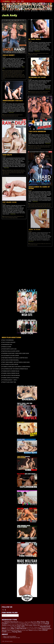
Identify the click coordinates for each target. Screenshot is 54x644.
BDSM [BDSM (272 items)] (20, 622)
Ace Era (31, 204)
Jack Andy (16, 74)
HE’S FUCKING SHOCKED (9, 342)
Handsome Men (5, 74)
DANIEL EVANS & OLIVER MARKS (11, 378)
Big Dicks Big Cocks (19, 71)
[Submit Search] (3, 615)
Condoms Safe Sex (48, 146)
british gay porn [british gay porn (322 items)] (25, 624)
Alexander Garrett (6, 115)
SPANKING (13, 77)
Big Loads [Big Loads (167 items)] (10, 624)
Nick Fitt (18, 76)
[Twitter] (3, 610)
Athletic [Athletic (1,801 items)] (7, 622)
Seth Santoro (5, 77)
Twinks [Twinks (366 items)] (40, 630)
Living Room (20, 74)
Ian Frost (9, 74)
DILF (8, 72)
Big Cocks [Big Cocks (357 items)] (28, 622)
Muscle (15, 76)
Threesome (17, 77)
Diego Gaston (5, 171)
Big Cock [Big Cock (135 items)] (24, 622)
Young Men (21, 77)
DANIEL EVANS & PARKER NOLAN (11, 373)
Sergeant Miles (19, 173)
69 (7, 71)
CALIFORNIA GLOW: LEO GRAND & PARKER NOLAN (15, 369)
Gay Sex (20, 73)
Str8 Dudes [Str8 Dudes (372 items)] (16, 630)
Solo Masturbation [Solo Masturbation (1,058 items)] (45, 629)
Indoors (12, 74)
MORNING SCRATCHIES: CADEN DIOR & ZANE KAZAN (16, 353)
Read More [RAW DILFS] (6, 168)
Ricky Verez (14, 173)
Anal (8, 71)
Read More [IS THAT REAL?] (37, 51)
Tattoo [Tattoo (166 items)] (27, 630)
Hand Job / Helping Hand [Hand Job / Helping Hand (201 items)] (34, 627)
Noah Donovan (38, 93)
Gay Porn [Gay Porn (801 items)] (13, 627)
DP (7, 73)
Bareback (5, 170)
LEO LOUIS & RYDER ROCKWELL (11, 360)
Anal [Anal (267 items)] (3, 622)
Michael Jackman (11, 76)
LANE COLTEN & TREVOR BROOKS (11, 375)
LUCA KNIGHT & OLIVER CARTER (11, 356)
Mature (7, 76)
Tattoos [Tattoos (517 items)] (31, 630)
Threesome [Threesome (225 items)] (35, 630)
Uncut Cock (16, 116)
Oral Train (23, 76)
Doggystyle (11, 72)
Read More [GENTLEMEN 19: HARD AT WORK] (35, 201)
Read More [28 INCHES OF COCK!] (48, 89)
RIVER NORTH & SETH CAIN (10, 349)
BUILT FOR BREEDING (8, 340)
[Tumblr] (5, 610)
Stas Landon (45, 206)
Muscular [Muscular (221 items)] (29, 629)
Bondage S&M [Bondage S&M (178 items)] (18, 624)
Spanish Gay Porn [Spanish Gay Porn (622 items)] (7, 630)
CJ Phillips (38, 146)
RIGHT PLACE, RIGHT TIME (9, 382)
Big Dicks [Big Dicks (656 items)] (34, 622)
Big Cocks (13, 71)
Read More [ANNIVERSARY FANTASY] (11, 112)
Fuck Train (10, 73)
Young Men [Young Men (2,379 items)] (17, 632)
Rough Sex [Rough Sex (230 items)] (36, 629)
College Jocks (42, 146)
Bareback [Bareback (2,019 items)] (14, 622)
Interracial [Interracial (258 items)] (8, 629)
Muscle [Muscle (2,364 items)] (23, 629)
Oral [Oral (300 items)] (32, 629)
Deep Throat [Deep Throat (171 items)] (43, 625)
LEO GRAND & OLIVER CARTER (11, 364)
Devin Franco (23, 170)
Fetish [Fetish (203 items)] (5, 627)
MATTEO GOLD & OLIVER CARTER (11, 351)
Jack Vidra (39, 147)
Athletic (10, 71)
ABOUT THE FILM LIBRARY (10, 636)
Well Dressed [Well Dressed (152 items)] (9, 632)
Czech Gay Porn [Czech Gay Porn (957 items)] (23, 625)
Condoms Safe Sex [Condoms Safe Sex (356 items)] (12, 625)
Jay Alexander (33, 93)
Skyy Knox (9, 77)
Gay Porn (17, 73)
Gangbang (13, 73)
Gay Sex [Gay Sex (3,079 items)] (21, 627)
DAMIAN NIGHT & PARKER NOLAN (11, 371)
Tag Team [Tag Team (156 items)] (24, 630)
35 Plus (4, 71)
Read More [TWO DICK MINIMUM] (48, 143)
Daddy (6, 72)
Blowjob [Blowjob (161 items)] (13, 624)
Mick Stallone (36, 148)
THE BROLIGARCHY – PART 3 (10, 380)
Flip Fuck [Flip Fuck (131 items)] (9, 627)
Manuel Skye (47, 147)
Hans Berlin (18, 171)
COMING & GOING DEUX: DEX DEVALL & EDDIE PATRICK (17, 367)
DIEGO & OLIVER (7, 347)
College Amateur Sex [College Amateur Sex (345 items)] (38, 624)
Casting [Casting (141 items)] (30, 624)
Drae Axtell (30, 205)
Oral (21, 76)
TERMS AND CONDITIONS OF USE (11, 638)
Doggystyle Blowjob (17, 72)
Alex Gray (31, 53)
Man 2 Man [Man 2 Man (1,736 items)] (16, 629)
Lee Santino (32, 206)
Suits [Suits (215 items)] (21, 630)
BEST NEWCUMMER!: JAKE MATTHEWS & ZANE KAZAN (16, 362)
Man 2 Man (43, 147)
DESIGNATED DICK (7, 345)
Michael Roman (31, 148)
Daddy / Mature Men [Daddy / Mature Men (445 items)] (34, 625)
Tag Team (42, 93)
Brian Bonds (44, 204)
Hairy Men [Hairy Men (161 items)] (27, 627)
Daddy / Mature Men (17, 170)
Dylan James (34, 205)
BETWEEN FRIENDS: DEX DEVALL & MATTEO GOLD (15, 358)
